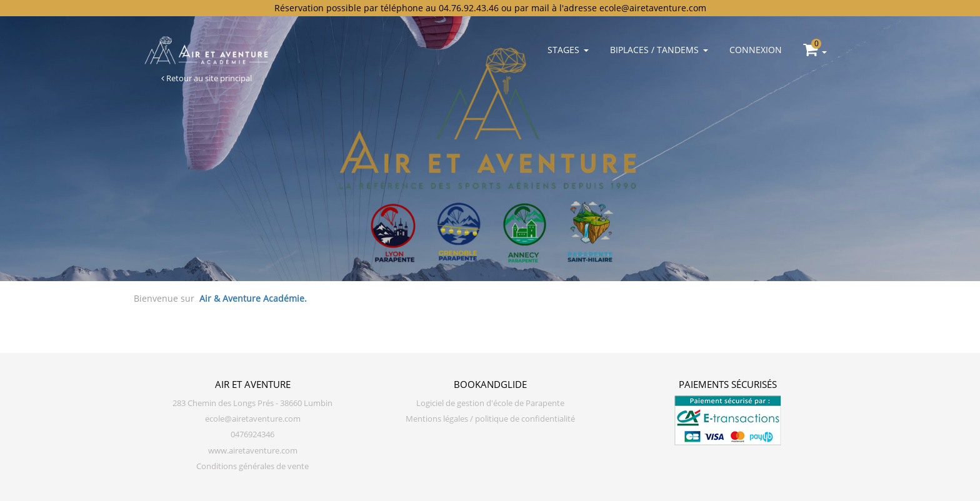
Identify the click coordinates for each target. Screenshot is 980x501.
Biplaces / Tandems (659, 50)
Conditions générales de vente (252, 466)
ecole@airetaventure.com (253, 419)
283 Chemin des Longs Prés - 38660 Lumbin (252, 403)
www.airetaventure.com (253, 451)
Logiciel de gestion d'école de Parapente (490, 403)
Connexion (756, 50)
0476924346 (252, 434)
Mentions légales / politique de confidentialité (490, 419)
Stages (568, 50)
